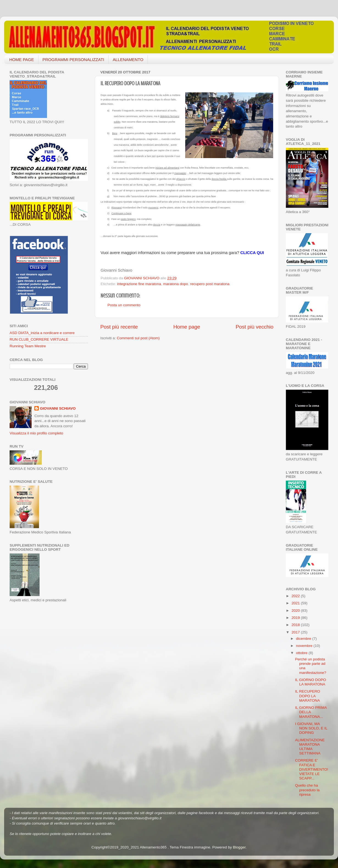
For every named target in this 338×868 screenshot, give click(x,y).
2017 (296, 632)
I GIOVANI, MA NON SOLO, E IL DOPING (311, 728)
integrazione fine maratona (139, 284)
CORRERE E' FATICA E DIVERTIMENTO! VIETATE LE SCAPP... (312, 769)
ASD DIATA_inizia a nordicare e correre (42, 333)
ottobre (302, 653)
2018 (296, 625)
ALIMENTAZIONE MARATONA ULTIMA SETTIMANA (310, 747)
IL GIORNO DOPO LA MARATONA (311, 682)
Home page (187, 327)
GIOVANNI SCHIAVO (58, 408)
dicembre (304, 639)
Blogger (239, 847)
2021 (296, 603)
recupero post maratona (210, 284)
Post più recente (119, 327)
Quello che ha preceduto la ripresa (307, 790)
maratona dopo (175, 284)
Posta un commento (124, 305)
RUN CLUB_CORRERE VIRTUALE (39, 339)
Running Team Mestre (28, 346)
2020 (296, 611)
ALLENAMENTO (128, 60)
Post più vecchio (254, 327)
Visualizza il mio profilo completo (36, 433)
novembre (305, 646)
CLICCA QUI (252, 253)
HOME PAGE (22, 60)
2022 (296, 596)
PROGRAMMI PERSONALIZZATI (74, 60)
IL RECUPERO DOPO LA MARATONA (308, 696)
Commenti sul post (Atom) (138, 338)
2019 (296, 618)
